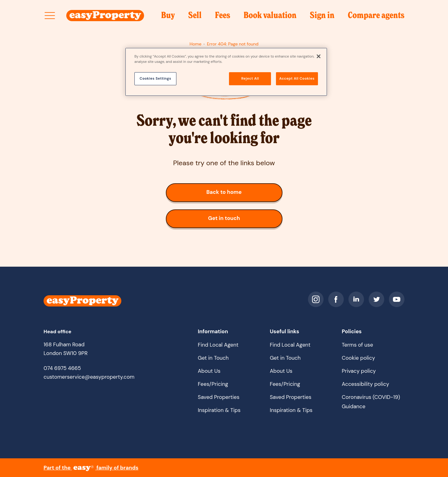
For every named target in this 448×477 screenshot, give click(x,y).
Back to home (238, 195)
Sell (195, 17)
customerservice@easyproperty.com (89, 377)
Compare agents (376, 16)
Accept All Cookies (297, 79)
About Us (209, 371)
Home (195, 44)
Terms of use (357, 345)
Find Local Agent (218, 345)
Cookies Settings (155, 79)
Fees (223, 17)
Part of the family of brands (91, 468)
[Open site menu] (50, 16)
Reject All (250, 79)
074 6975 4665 (62, 368)
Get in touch (231, 221)
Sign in (322, 17)
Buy (168, 17)
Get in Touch (213, 358)
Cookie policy (359, 358)
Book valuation (270, 17)
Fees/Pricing (213, 384)
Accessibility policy (366, 384)
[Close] (319, 56)
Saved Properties (219, 397)
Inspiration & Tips (219, 410)
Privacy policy (359, 371)
